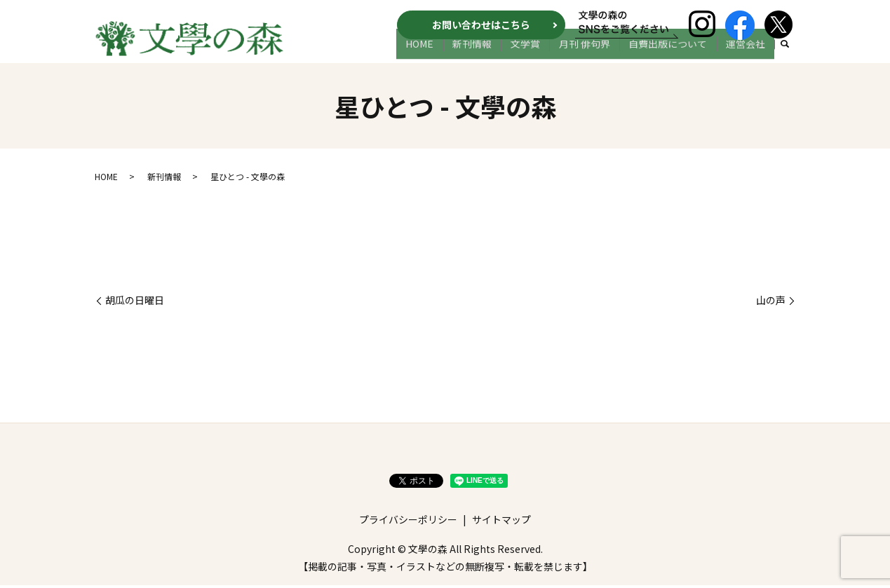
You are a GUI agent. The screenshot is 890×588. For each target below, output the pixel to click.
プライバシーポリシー (408, 522)
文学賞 (550, 54)
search (786, 55)
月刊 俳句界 (602, 54)
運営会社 (749, 54)
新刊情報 (504, 54)
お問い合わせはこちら (481, 25)
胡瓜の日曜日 (135, 303)
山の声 (771, 303)
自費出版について (678, 54)
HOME (458, 54)
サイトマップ (501, 522)
